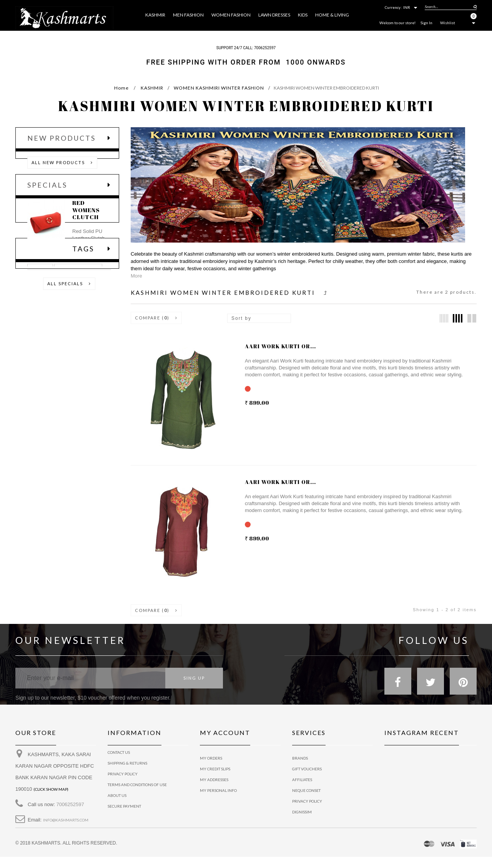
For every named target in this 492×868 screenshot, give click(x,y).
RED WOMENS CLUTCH (86, 232)
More (136, 276)
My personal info (218, 790)
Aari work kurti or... (280, 346)
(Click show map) (51, 795)
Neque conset (306, 790)
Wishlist (448, 23)
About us (117, 801)
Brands (300, 758)
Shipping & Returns (127, 769)
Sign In (426, 23)
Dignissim (302, 812)
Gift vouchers (307, 769)
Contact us (119, 758)
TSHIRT (40, 372)
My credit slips (215, 769)
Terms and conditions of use (137, 790)
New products (61, 138)
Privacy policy (307, 801)
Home (121, 88)
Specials (47, 201)
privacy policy (123, 780)
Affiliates (302, 780)
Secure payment (124, 812)
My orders (211, 758)
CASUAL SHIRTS (78, 372)
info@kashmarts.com (66, 826)
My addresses (214, 780)
